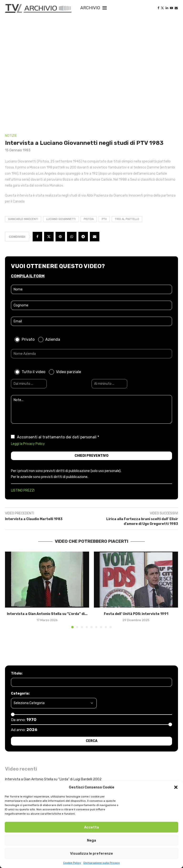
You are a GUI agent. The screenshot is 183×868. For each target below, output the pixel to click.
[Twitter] (162, 8)
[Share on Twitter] (49, 237)
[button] (176, 787)
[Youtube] (171, 8)
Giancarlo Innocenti (23, 219)
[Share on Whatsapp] (72, 237)
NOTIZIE (11, 136)
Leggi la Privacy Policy (28, 444)
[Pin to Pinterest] (60, 237)
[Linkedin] (167, 8)
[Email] (176, 8)
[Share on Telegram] (83, 237)
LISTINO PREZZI (23, 490)
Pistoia (89, 219)
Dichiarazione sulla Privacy (102, 863)
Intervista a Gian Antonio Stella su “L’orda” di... (47, 614)
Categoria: (20, 693)
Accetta (91, 827)
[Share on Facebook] (37, 237)
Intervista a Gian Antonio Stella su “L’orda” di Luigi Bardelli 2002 (53, 779)
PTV (104, 219)
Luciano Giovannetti (61, 219)
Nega (91, 840)
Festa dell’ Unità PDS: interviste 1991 (136, 614)
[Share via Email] (95, 237)
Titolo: (17, 673)
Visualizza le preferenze (91, 853)
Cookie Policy (72, 863)
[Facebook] (158, 8)
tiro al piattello (127, 219)
